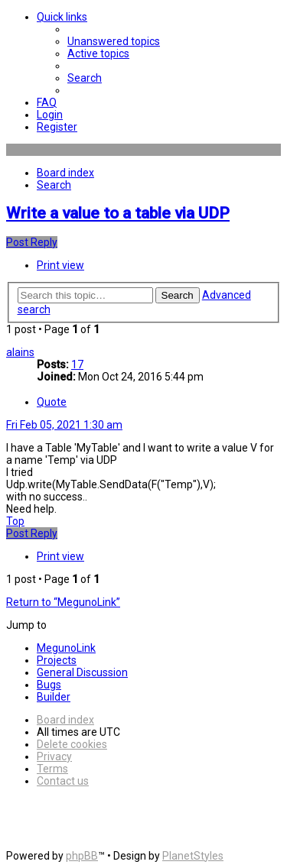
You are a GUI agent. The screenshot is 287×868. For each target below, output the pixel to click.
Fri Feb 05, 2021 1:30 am (64, 425)
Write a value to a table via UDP (118, 213)
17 (77, 364)
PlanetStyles (193, 856)
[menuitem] (114, 41)
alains (20, 352)
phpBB (82, 856)
